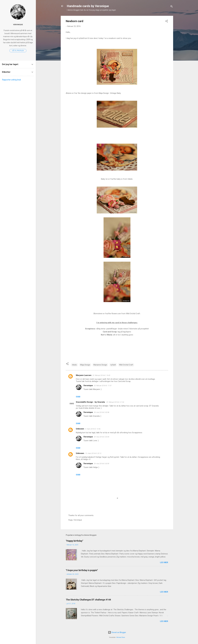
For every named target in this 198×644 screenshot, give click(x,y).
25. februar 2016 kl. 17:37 (103, 386)
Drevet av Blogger (117, 632)
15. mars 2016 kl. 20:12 (93, 453)
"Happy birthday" (74, 541)
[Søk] (172, 7)
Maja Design (85, 365)
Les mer (164, 562)
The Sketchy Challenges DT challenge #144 (88, 600)
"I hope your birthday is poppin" (82, 570)
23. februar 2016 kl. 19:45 (101, 375)
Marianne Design (100, 365)
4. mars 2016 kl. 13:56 (93, 429)
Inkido (74, 365)
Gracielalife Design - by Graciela (91, 402)
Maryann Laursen (84, 375)
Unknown (80, 429)
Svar (78, 397)
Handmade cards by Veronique (88, 6)
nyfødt (113, 365)
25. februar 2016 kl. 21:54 (115, 402)
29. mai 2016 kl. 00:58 (101, 412)
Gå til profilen (18, 51)
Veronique (88, 385)
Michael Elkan (121, 637)
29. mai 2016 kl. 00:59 (101, 437)
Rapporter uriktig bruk (11, 80)
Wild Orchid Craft (126, 365)
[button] (167, 22)
